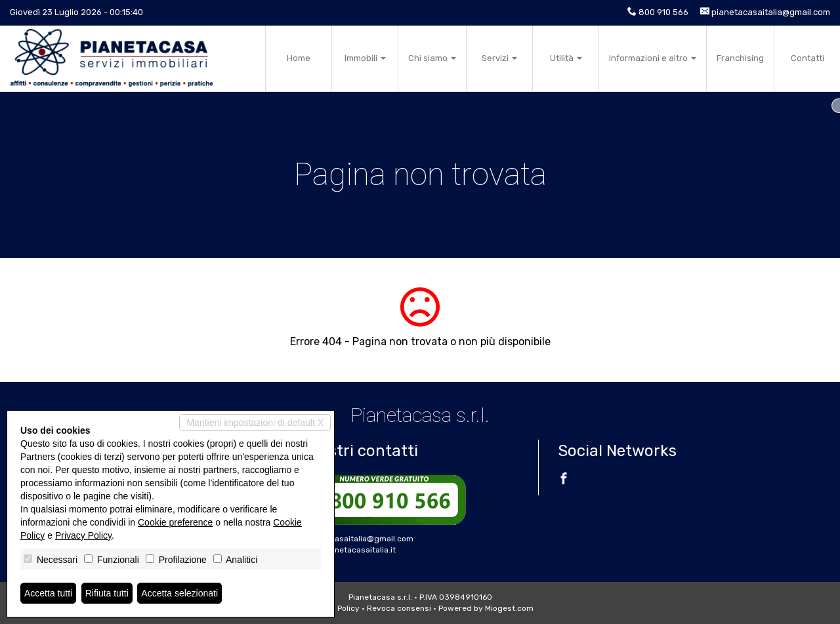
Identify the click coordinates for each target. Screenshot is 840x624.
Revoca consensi (399, 608)
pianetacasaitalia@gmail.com (771, 12)
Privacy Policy (83, 535)
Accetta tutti (48, 593)
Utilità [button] (566, 58)
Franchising (740, 58)
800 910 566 (663, 12)
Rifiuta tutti (107, 593)
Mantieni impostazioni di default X (255, 423)
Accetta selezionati (179, 593)
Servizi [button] (499, 58)
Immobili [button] (365, 58)
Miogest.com (509, 608)
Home (299, 58)
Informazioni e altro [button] (653, 58)
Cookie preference (175, 522)
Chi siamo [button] (432, 58)
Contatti (808, 58)
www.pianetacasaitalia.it (349, 550)
